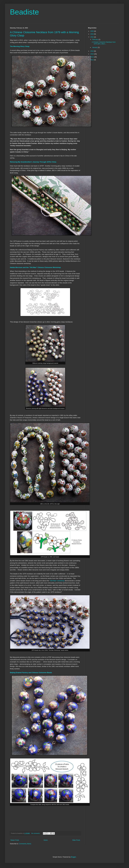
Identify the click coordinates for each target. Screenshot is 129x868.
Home (46, 840)
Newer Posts (15, 840)
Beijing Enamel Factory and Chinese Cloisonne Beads (31, 673)
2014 (92, 57)
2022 (92, 37)
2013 (92, 60)
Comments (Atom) (25, 844)
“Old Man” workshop (57, 581)
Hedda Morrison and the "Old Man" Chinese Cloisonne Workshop (35, 267)
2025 (92, 31)
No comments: (36, 833)
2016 (92, 51)
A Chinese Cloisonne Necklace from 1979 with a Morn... (104, 43)
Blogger (73, 857)
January (95, 47)
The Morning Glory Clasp (20, 46)
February (95, 39)
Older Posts (76, 840)
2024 (92, 34)
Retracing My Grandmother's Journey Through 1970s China (33, 162)
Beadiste (24, 12)
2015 (92, 54)
